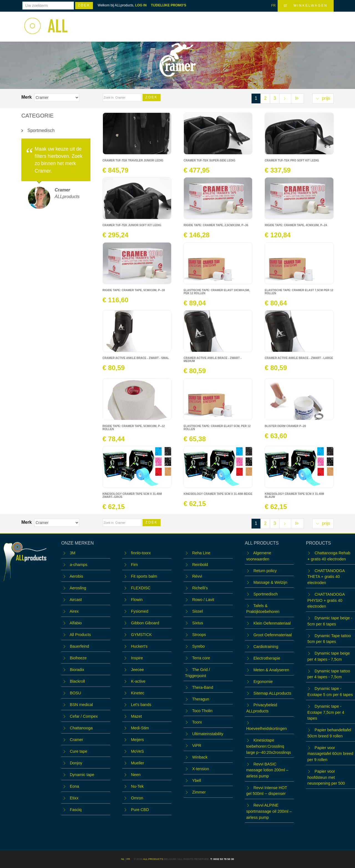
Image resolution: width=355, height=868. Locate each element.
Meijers (137, 740)
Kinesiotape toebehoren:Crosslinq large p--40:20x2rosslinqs (269, 746)
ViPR (197, 745)
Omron (137, 798)
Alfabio (76, 623)
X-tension (201, 769)
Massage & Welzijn (270, 582)
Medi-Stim (140, 728)
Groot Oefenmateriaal (273, 635)
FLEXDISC (141, 588)
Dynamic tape (82, 775)
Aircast (76, 600)
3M (73, 553)
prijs (323, 98)
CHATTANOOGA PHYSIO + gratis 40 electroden (326, 600)
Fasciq (76, 810)
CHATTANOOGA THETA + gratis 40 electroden (326, 577)
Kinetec (138, 693)
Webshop (190, 23)
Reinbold (200, 565)
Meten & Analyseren (271, 670)
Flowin (137, 600)
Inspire (137, 658)
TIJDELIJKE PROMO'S (169, 5)
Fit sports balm (144, 576)
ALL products (153, 859)
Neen (136, 775)
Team (251, 23)
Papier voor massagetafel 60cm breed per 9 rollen (330, 754)
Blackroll (77, 681)
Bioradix (77, 670)
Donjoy (76, 763)
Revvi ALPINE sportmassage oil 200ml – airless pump (269, 811)
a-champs (79, 565)
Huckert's (139, 646)
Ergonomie (263, 682)
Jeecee (137, 670)
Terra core (201, 658)
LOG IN (141, 5)
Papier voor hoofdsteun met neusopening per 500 (326, 777)
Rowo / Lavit (203, 600)
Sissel (197, 611)
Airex (74, 611)
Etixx (74, 798)
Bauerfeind (80, 646)
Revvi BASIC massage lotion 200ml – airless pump (267, 770)
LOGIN (323, 23)
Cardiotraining (266, 647)
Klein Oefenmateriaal (272, 623)
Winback (200, 757)
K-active (138, 681)
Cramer (77, 740)
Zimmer (199, 792)
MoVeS (137, 751)
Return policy (265, 571)
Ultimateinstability (208, 734)
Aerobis (76, 576)
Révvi (197, 576)
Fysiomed (140, 611)
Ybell (197, 780)
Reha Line (201, 553)
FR (273, 6)
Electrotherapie (267, 658)
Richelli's (200, 588)
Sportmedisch (41, 130)
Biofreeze (78, 658)
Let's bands (141, 705)
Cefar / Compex (84, 716)
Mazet (136, 716)
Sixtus (198, 623)
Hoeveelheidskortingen (267, 729)
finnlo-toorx (141, 553)
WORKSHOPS (223, 23)
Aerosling (78, 588)
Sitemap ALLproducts (272, 693)
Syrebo (199, 646)
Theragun (201, 699)
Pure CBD (140, 810)
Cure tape (79, 751)
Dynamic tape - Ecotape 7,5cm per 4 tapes (326, 712)
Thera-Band (203, 687)
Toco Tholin (202, 711)
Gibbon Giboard (145, 623)
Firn (134, 565)
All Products (80, 635)
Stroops (199, 635)
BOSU (76, 693)
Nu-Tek (137, 786)
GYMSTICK (141, 635)
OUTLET (273, 23)
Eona (75, 786)
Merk (27, 97)
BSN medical (81, 705)
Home (166, 23)
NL (123, 859)
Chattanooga (81, 728)
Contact (298, 23)
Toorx (197, 722)
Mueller (137, 763)
